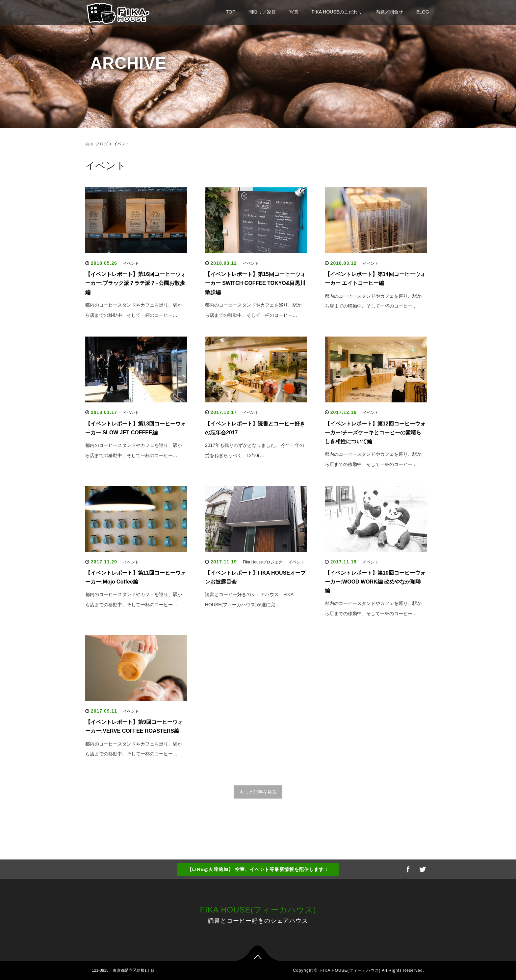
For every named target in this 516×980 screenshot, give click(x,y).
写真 (294, 12)
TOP (231, 12)
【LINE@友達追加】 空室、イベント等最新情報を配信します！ (258, 869)
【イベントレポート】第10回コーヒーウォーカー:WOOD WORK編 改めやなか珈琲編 (375, 582)
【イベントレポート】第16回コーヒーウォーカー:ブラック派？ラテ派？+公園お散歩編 (136, 283)
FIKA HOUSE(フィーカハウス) (258, 910)
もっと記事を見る (258, 792)
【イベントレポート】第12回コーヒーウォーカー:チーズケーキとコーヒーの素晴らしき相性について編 (375, 433)
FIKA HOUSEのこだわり (337, 12)
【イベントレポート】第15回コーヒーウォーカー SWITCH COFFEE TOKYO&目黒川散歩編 (255, 283)
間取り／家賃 (262, 12)
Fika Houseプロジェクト (265, 562)
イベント (131, 263)
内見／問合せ (389, 12)
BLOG (423, 12)
